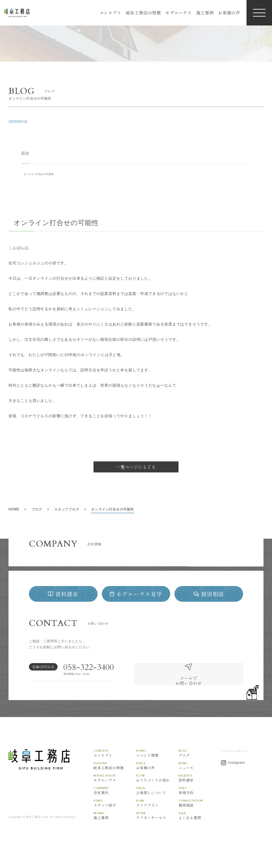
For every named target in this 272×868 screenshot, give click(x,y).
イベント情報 (157, 768)
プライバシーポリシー (235, 766)
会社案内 (115, 806)
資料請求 (200, 794)
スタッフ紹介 (115, 819)
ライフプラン (157, 819)
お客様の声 (229, 13)
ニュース (200, 781)
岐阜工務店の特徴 (143, 13)
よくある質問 (200, 832)
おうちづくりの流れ (157, 794)
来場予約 (200, 806)
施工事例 (205, 13)
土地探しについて (157, 806)
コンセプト (110, 13)
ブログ (200, 768)
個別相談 (200, 819)
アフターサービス (157, 832)
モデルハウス (179, 13)
